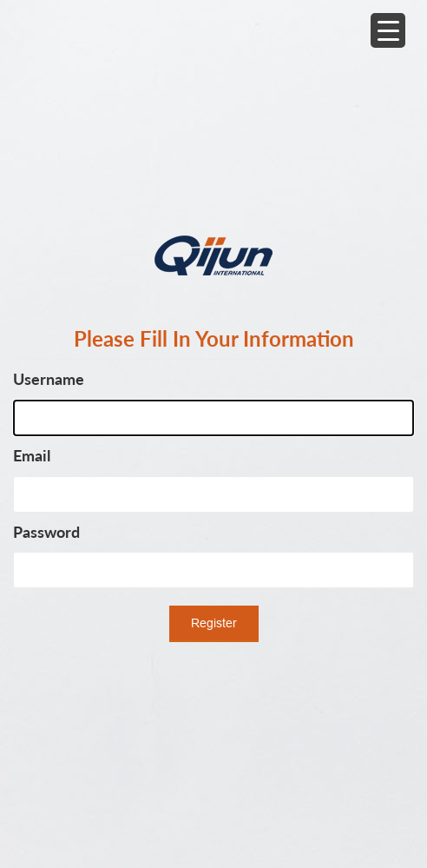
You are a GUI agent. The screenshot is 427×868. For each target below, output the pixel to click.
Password (46, 532)
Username (49, 379)
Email (32, 455)
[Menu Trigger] (388, 30)
